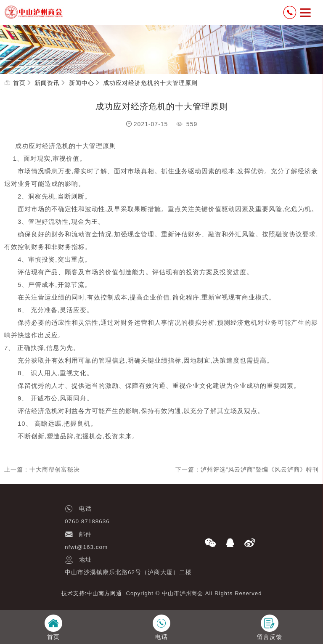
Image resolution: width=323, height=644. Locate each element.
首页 (19, 83)
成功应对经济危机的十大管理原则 (150, 83)
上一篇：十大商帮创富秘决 (42, 469)
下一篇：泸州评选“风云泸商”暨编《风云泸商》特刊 (247, 469)
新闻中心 (82, 83)
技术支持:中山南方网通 (92, 593)
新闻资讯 (47, 83)
